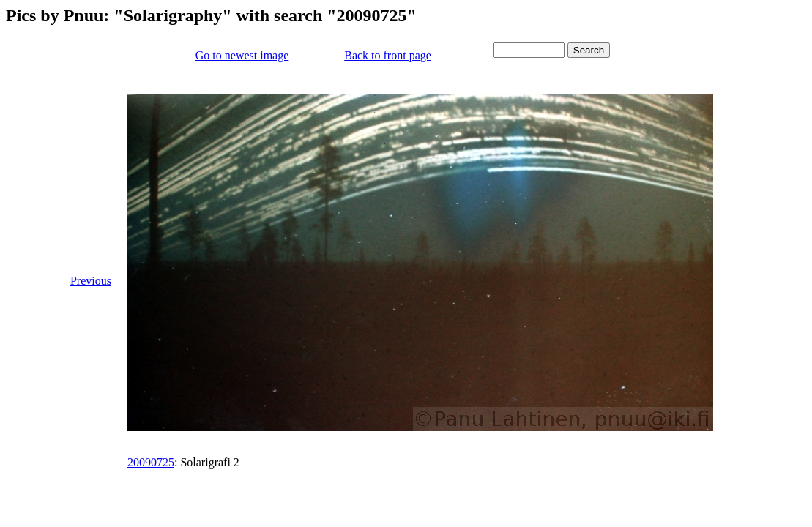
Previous (91, 281)
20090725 (151, 462)
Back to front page (388, 55)
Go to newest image (242, 55)
